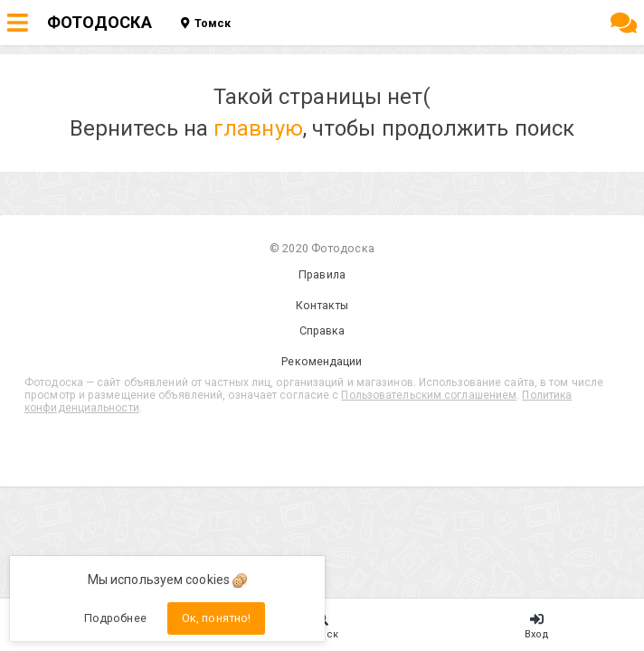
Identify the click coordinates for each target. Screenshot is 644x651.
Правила (322, 274)
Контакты (322, 305)
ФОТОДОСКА (99, 22)
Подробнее (115, 618)
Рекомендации (322, 361)
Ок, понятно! (216, 618)
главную (258, 128)
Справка (322, 330)
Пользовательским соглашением (429, 395)
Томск (206, 23)
